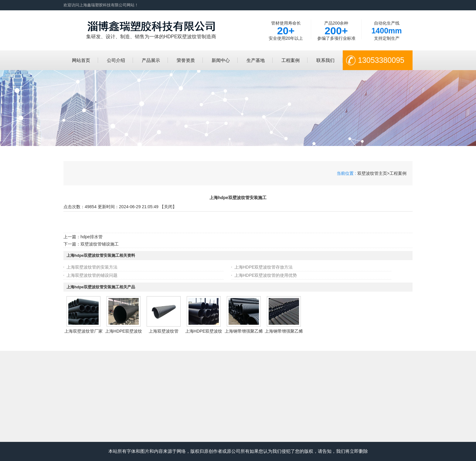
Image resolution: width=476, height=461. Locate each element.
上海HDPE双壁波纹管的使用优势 (266, 275)
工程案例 (398, 173)
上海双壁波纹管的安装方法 (92, 267)
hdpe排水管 (92, 237)
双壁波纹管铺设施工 (100, 244)
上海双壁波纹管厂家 (83, 331)
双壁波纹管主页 (372, 173)
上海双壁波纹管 (164, 331)
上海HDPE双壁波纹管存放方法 (264, 267)
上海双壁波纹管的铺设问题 (92, 275)
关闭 (168, 207)
